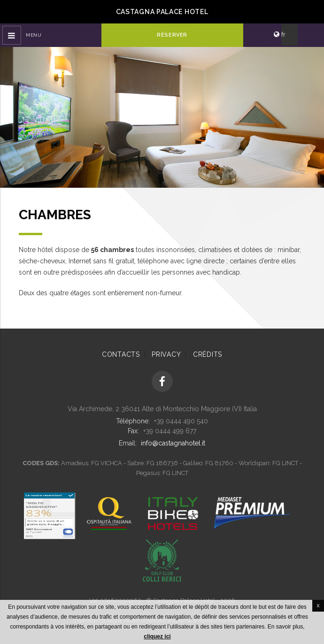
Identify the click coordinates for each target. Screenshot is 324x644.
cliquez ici (157, 636)
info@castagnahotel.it (173, 443)
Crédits (208, 354)
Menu (34, 35)
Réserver (172, 35)
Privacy (166, 354)
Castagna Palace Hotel (162, 12)
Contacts (121, 354)
